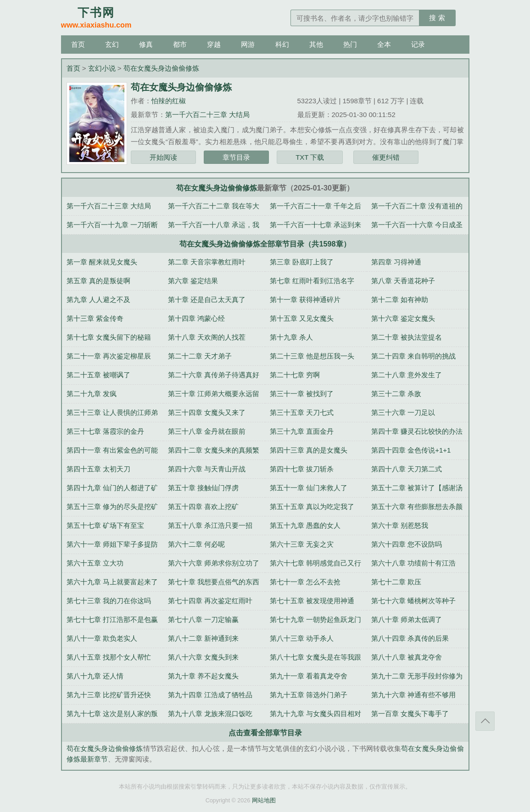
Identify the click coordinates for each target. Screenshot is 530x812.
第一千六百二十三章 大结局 (207, 115)
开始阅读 (163, 157)
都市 (180, 44)
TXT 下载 (310, 157)
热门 (350, 44)
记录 (418, 44)
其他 (316, 44)
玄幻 (112, 44)
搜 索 (437, 18)
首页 (78, 44)
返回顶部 (485, 721)
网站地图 (264, 801)
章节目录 (236, 157)
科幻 (282, 44)
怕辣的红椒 (169, 101)
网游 (248, 44)
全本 (384, 44)
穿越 (214, 44)
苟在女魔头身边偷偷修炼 (161, 68)
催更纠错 (386, 157)
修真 (146, 44)
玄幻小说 (102, 68)
